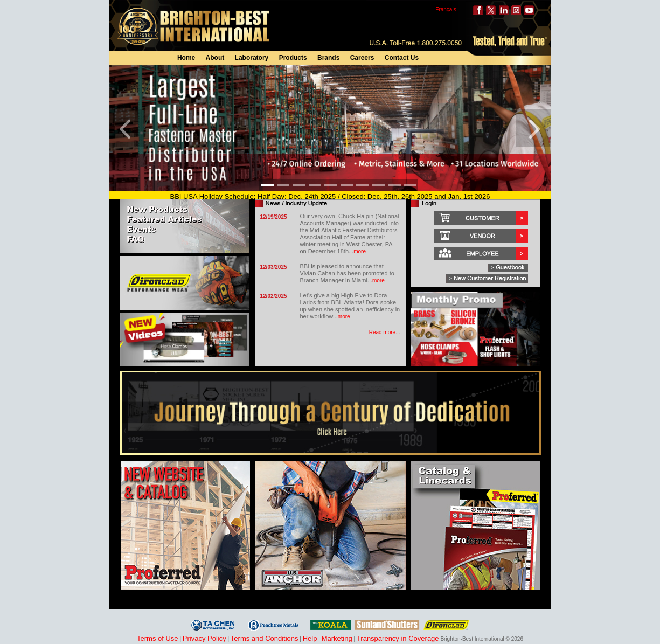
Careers (362, 58)
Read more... (385, 332)
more (360, 251)
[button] (127, 128)
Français (446, 9)
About (215, 58)
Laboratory (252, 58)
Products (293, 58)
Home (186, 58)
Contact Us (402, 58)
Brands (328, 58)
